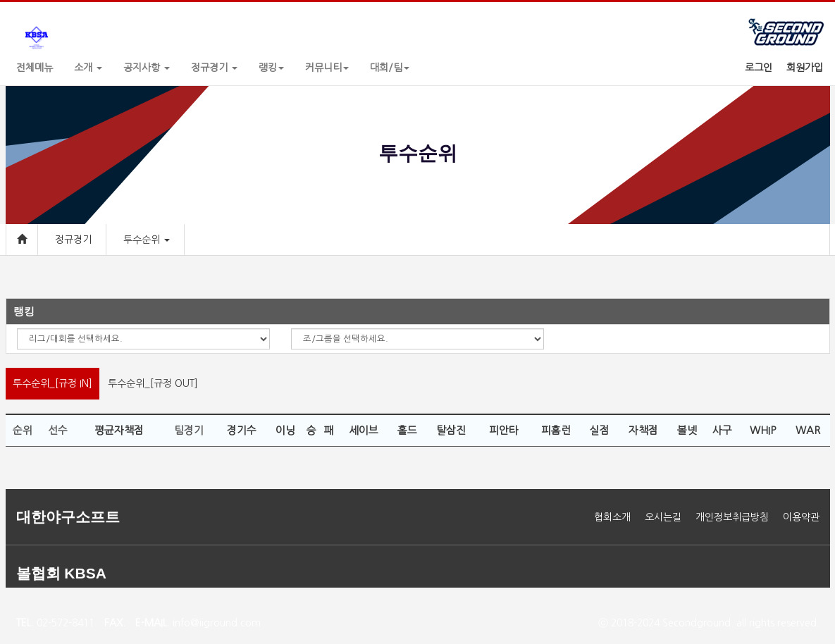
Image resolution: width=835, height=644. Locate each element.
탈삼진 (451, 430)
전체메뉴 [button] (35, 68)
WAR (808, 430)
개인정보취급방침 (732, 517)
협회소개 (612, 517)
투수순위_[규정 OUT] (153, 383)
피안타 (504, 430)
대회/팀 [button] (390, 68)
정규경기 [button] (214, 68)
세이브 (364, 430)
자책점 (643, 430)
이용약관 (801, 517)
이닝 (285, 430)
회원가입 (805, 68)
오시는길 (663, 517)
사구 (722, 430)
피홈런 (556, 430)
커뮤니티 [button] (327, 68)
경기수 (242, 430)
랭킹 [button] (271, 68)
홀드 (407, 430)
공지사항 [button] (147, 68)
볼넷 (687, 430)
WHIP (763, 430)
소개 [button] (88, 68)
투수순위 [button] (147, 240)
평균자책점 (119, 430)
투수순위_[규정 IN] (52, 383)
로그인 (759, 68)
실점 (600, 430)
